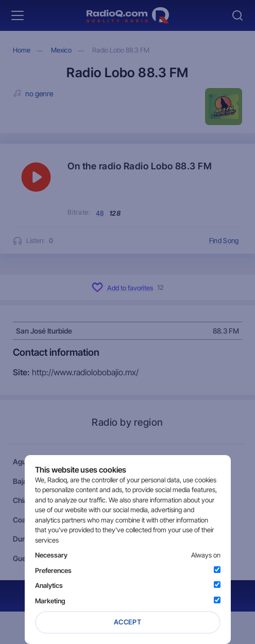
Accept (128, 622)
